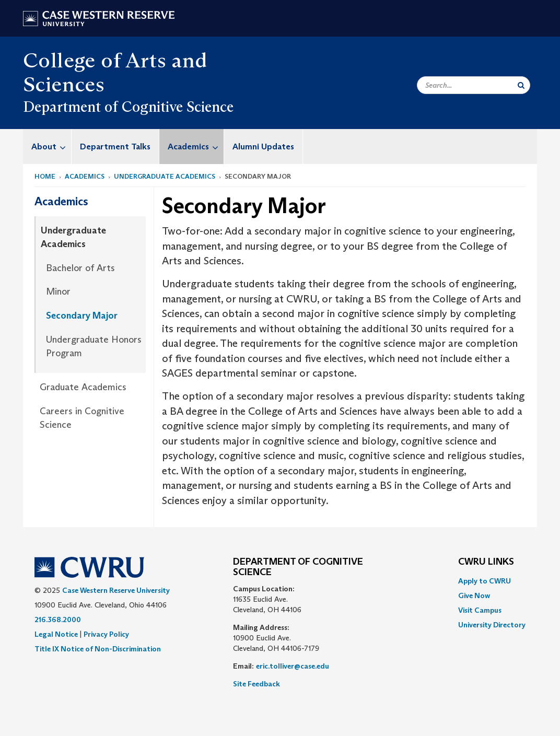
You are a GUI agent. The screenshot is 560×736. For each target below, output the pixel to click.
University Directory (492, 625)
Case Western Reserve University (116, 590)
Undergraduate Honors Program (94, 346)
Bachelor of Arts (80, 268)
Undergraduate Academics (165, 176)
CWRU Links (486, 562)
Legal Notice (56, 634)
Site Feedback (256, 684)
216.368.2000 (58, 620)
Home (45, 176)
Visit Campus (480, 610)
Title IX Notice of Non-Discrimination (98, 649)
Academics (196, 147)
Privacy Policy (106, 634)
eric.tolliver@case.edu (293, 666)
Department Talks (115, 147)
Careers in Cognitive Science (82, 418)
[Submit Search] (521, 85)
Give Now (474, 595)
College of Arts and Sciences (115, 72)
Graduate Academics (83, 387)
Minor (58, 291)
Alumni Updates (263, 147)
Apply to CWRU (485, 581)
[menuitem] (47, 147)
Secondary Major (82, 316)
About (51, 147)
